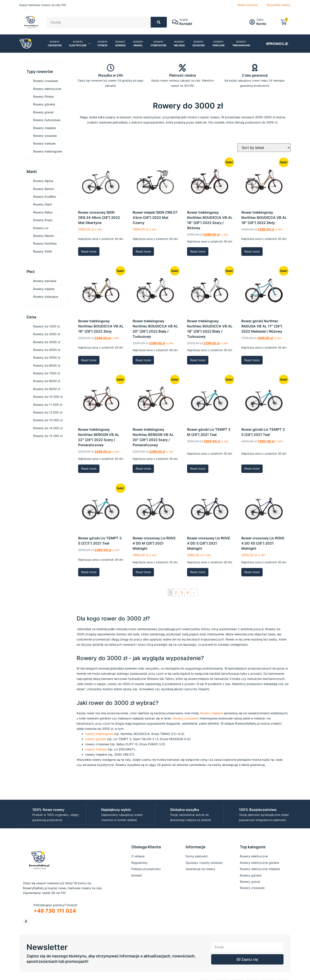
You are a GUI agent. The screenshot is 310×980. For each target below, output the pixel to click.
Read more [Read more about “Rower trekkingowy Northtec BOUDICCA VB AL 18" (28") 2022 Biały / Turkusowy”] (198, 360)
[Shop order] (264, 148)
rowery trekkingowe (99, 734)
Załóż (261, 20)
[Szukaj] (159, 22)
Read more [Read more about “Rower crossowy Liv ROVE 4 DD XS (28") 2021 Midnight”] (252, 572)
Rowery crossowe (185, 718)
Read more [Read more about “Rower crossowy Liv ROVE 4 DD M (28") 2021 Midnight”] (143, 572)
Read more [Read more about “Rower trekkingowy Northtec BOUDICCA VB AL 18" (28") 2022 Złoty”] (252, 251)
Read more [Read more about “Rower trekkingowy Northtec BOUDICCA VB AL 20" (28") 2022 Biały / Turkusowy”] (143, 360)
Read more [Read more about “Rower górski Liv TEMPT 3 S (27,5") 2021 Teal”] (89, 572)
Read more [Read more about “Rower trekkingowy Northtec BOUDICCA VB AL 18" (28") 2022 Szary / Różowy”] (198, 251)
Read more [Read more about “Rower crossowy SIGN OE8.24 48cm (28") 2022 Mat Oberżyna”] (89, 251)
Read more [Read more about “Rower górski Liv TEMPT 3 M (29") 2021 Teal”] (198, 468)
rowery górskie (96, 739)
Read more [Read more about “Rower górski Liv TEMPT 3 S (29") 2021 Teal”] (252, 468)
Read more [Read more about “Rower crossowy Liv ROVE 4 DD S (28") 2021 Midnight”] (198, 572)
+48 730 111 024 (55, 911)
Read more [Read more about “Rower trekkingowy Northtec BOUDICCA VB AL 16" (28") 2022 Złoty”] (89, 360)
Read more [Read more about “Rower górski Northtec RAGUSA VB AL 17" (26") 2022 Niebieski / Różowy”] (252, 360)
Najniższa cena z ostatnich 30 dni (101, 239)
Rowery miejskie (212, 713)
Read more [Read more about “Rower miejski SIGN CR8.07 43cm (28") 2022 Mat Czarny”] (143, 251)
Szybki (184, 20)
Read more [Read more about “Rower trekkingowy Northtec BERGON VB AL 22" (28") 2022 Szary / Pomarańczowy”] (89, 468)
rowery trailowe (96, 749)
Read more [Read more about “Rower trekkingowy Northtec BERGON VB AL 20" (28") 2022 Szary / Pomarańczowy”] (143, 468)
